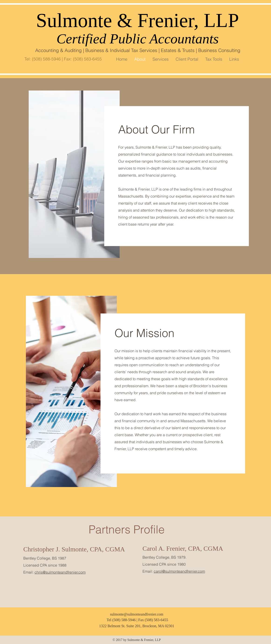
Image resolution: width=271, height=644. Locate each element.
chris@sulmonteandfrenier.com (60, 572)
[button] (214, 59)
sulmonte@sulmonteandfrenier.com (137, 614)
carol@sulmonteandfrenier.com (179, 571)
